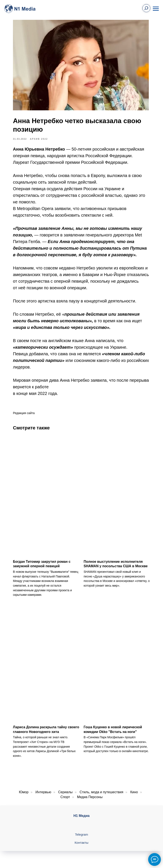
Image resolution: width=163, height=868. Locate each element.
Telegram (81, 833)
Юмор (24, 791)
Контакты (82, 841)
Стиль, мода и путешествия (101, 791)
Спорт (65, 795)
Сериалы (65, 791)
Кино (134, 791)
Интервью (43, 791)
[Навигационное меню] (156, 9)
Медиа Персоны (90, 795)
